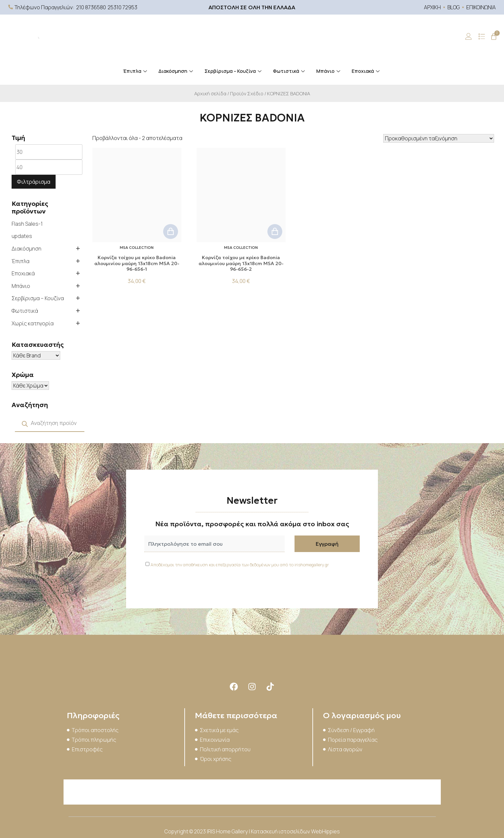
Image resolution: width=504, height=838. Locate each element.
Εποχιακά (367, 71)
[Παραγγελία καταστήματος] (439, 138)
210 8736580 (91, 7)
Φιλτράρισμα (34, 182)
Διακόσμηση (177, 71)
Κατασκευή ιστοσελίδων (281, 831)
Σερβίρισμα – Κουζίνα (234, 71)
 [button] (171, 232)
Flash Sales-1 (27, 224)
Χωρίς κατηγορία (33, 323)
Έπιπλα (136, 71)
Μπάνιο (329, 71)
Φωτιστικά (290, 71)
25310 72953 (122, 7)
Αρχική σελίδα (210, 93)
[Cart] (494, 36)
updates (22, 236)
